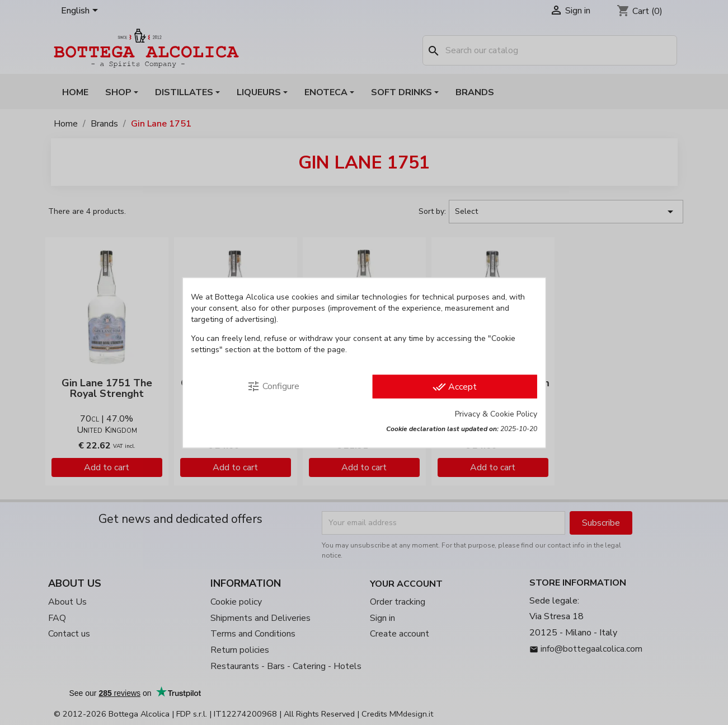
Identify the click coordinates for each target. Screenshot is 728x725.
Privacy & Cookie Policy (496, 413)
